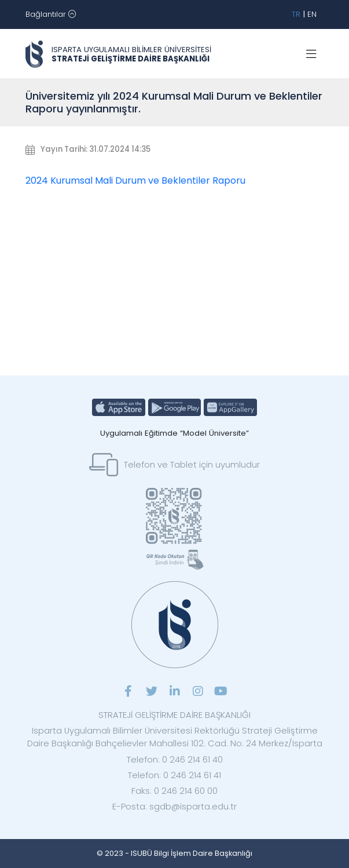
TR (296, 14)
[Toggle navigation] (51, 14)
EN (312, 14)
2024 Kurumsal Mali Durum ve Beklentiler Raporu (135, 180)
